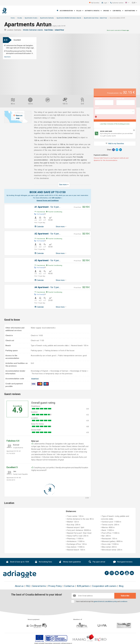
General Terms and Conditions (48, 200)
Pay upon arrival (97, 562)
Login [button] (106, 3)
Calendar (39, 227)
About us (19, 586)
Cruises (107, 11)
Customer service (117, 3)
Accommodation (67, 11)
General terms (39, 586)
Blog (121, 586)
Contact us (69, 586)
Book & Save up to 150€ (18, 562)
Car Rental (118, 11)
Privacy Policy (55, 586)
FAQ (28, 586)
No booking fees (43, 562)
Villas (80, 11)
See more (7, 57)
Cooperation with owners (104, 586)
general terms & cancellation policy (105, 601)
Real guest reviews (123, 562)
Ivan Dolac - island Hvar (55, 30)
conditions (124, 601)
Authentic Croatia (93, 11)
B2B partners (83, 586)
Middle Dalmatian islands (33, 30)
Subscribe (125, 596)
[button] (127, 3)
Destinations (131, 11)
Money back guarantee (70, 562)
